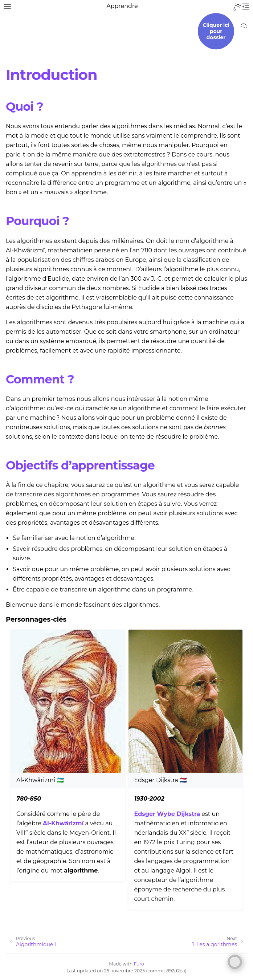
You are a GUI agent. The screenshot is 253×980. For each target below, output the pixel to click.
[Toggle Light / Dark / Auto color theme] (237, 7)
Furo (139, 964)
